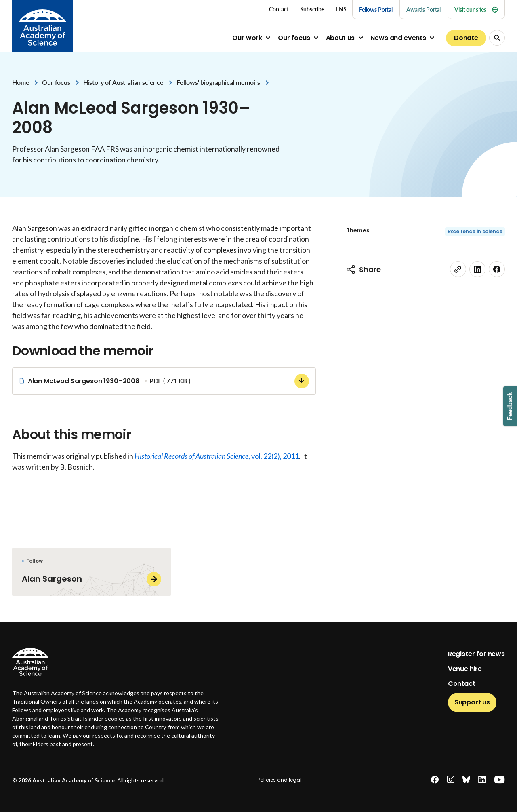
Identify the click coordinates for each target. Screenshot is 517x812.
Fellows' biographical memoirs (218, 82)
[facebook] (497, 269)
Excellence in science (475, 231)
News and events (398, 38)
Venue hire (465, 669)
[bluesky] (466, 780)
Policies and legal (280, 780)
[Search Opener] (497, 38)
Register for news (476, 654)
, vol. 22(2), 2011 (217, 456)
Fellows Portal (376, 9)
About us (340, 38)
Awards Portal (423, 9)
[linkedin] (477, 269)
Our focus (294, 38)
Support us (472, 702)
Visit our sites (476, 9)
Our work (247, 38)
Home (21, 82)
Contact (462, 684)
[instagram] (451, 780)
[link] (458, 269)
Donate (466, 38)
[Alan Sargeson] (91, 572)
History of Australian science (123, 82)
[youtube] (499, 780)
